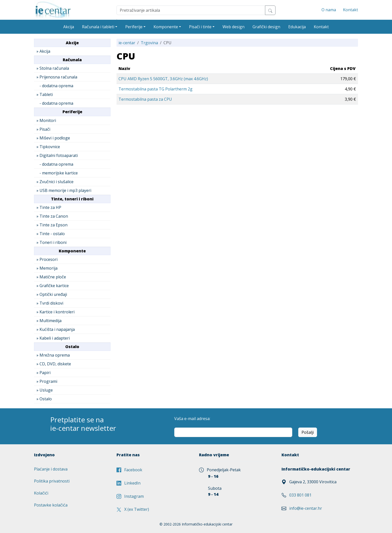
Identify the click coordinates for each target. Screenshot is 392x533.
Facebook (129, 470)
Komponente (166, 27)
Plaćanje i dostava (51, 469)
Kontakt (350, 10)
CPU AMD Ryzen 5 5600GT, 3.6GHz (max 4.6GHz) (163, 79)
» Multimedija (49, 321)
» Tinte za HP (49, 207)
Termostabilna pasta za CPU (145, 99)
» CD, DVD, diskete (54, 364)
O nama (329, 10)
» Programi (47, 381)
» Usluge (45, 390)
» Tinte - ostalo (51, 234)
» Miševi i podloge (53, 138)
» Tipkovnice (48, 147)
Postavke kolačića (51, 505)
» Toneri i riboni (51, 242)
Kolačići (41, 493)
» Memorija (47, 268)
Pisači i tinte (200, 27)
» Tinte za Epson (52, 225)
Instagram (130, 496)
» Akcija (43, 51)
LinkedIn (128, 483)
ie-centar (127, 43)
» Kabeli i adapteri (53, 338)
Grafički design (266, 27)
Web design (233, 27)
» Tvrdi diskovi (50, 303)
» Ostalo (44, 399)
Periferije (134, 27)
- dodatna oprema (55, 86)
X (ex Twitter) (133, 509)
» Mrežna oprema (53, 355)
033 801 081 (300, 495)
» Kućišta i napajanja (56, 329)
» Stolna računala (53, 68)
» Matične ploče (51, 277)
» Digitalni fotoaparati (57, 155)
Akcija (69, 27)
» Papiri (43, 373)
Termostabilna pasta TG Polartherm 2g (155, 89)
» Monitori (46, 120)
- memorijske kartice (57, 173)
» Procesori (47, 259)
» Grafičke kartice (53, 286)
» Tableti (45, 94)
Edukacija (297, 27)
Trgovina (149, 43)
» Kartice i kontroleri (55, 312)
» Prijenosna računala (57, 77)
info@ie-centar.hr (306, 508)
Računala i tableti (98, 27)
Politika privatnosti (52, 481)
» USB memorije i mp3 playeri (64, 190)
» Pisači (43, 129)
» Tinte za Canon (52, 216)
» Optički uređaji (52, 294)
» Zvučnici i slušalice (55, 182)
